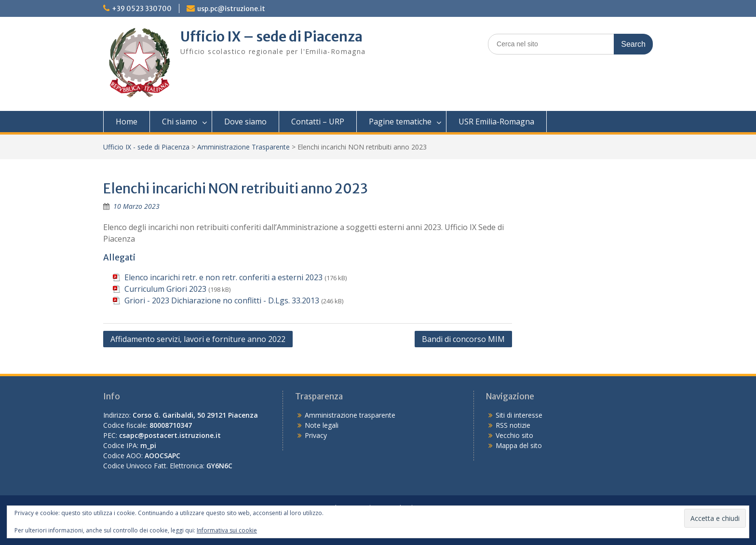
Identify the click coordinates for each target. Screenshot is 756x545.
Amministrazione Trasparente (243, 147)
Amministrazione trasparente (350, 415)
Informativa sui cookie (227, 530)
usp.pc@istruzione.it (231, 9)
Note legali (322, 425)
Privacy (316, 435)
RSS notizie (513, 425)
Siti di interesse (519, 415)
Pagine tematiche (400, 122)
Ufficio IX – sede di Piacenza (271, 37)
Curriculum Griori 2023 (165, 289)
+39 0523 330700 (142, 9)
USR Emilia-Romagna (496, 122)
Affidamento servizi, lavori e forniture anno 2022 (198, 339)
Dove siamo (245, 122)
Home (127, 122)
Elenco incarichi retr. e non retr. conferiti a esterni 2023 (223, 277)
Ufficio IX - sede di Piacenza (146, 147)
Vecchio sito (514, 435)
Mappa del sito (519, 445)
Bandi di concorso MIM (463, 339)
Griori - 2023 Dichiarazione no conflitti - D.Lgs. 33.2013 (222, 300)
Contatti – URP (318, 122)
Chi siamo (180, 122)
